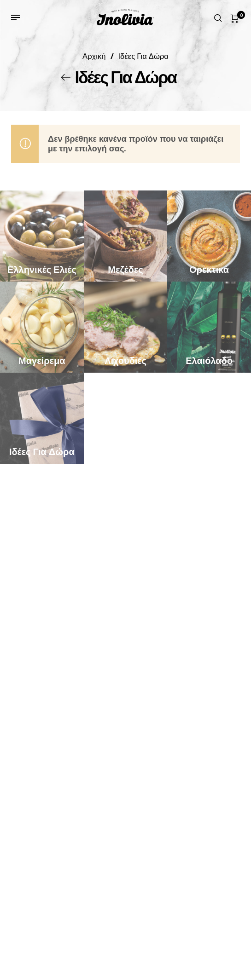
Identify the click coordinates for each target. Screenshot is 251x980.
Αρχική (94, 56)
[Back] (66, 77)
